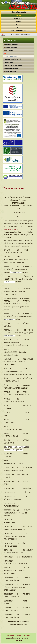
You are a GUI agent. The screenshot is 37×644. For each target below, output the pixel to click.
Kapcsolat (18, 636)
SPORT (18, 27)
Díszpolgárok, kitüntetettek (13, 59)
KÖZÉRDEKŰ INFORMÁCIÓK (19, 12)
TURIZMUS (19, 21)
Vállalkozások (9, 62)
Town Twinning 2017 (11, 56)
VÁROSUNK (18, 15)
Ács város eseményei (11, 54)
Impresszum (11, 636)
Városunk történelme (11, 48)
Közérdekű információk (12, 68)
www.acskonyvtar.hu (11, 229)
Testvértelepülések (11, 71)
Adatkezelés (26, 636)
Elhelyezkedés (9, 51)
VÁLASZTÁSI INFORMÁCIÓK (19, 31)
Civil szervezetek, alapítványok (14, 65)
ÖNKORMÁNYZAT (18, 18)
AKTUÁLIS (18, 24)
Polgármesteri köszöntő (12, 44)
